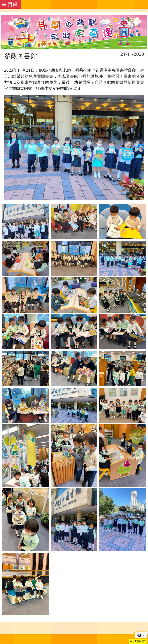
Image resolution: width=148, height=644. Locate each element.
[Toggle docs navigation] (11, 4)
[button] (141, 635)
